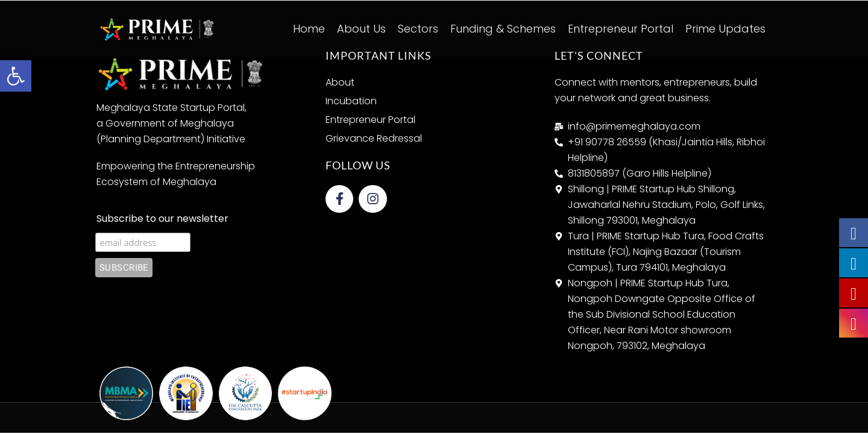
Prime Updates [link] (725, 29)
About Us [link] (361, 29)
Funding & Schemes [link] (503, 29)
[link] (16, 76)
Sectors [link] (418, 29)
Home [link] (309, 29)
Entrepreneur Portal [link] (621, 29)
